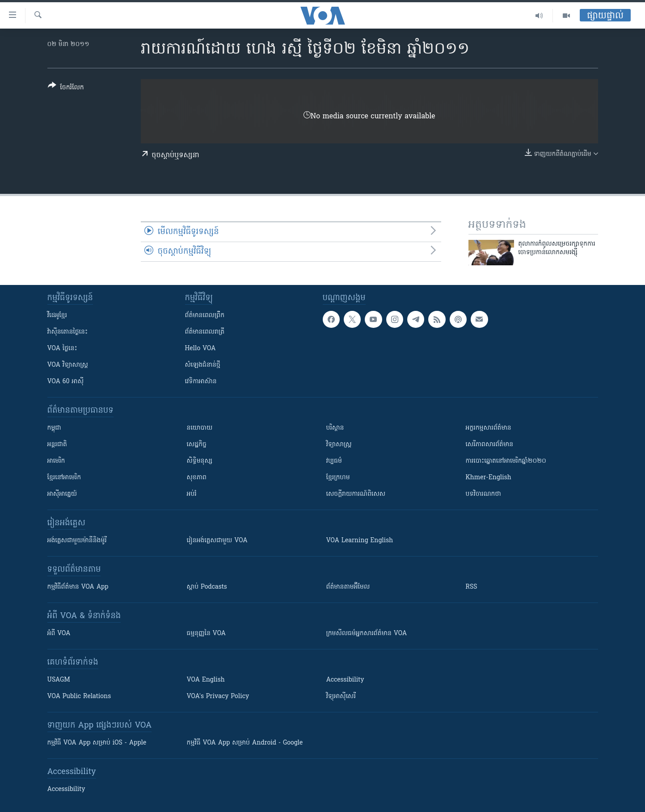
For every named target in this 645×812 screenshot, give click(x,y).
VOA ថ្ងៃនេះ (62, 349)
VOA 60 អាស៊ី (66, 382)
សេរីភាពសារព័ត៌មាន (490, 445)
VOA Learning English (360, 541)
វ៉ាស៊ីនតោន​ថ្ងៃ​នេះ (68, 332)
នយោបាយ (200, 428)
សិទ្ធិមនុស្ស (200, 461)
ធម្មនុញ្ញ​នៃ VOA (207, 634)
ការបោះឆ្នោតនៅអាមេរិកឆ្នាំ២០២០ (506, 461)
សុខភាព (197, 478)
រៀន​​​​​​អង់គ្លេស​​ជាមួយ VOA (217, 541)
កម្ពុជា (54, 428)
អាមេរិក (56, 461)
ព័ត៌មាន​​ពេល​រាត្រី (205, 332)
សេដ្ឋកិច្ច (197, 445)
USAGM (59, 680)
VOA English (206, 680)
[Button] (66, 88)
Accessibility (345, 680)
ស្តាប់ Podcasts (207, 587)
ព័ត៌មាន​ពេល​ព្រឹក (205, 316)
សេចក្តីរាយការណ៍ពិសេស (356, 494)
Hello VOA (200, 349)
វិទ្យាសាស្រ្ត (339, 445)
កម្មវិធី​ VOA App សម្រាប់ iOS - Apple (97, 743)
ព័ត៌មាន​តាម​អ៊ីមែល (348, 587)
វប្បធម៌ (334, 461)
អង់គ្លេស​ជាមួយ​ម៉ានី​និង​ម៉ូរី (77, 541)
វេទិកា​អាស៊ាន (201, 382)
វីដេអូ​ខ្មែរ (57, 316)
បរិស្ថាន (335, 428)
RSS (472, 587)
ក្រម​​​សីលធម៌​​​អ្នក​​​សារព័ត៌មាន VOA (367, 634)
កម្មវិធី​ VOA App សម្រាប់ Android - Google (245, 743)
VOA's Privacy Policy (218, 697)
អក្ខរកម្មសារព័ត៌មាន (489, 428)
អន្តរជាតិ (57, 445)
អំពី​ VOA (59, 634)
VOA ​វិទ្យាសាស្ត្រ (68, 365)
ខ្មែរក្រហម (338, 478)
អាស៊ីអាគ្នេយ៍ (62, 494)
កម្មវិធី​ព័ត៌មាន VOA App (78, 587)
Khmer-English (489, 478)
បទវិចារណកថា (483, 494)
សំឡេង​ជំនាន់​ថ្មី (203, 365)
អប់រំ (192, 494)
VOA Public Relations (79, 697)
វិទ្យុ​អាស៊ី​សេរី (341, 697)
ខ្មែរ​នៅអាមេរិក (64, 478)
